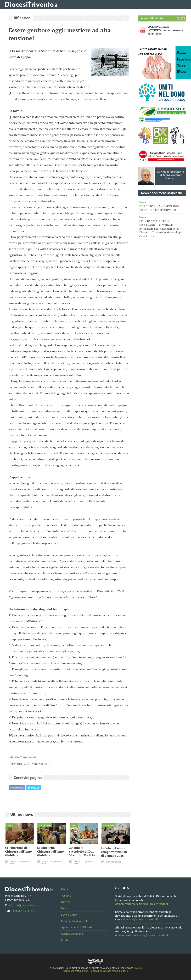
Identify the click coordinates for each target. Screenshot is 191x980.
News (64, 908)
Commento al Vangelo (75, 921)
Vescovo (66, 895)
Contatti (66, 940)
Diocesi (66, 902)
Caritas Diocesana (72, 934)
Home (65, 889)
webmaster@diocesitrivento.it (139, 919)
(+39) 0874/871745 (22, 911)
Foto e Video (69, 915)
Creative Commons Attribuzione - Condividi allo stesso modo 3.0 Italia (103, 970)
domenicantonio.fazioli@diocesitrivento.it (142, 904)
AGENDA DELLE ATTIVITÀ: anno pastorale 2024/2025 (166, 30)
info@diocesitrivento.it (28, 905)
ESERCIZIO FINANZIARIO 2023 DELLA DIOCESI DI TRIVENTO (162, 206)
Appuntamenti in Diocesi (77, 927)
